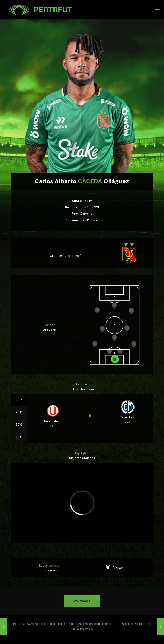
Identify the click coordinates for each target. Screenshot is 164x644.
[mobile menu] (157, 10)
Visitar (115, 568)
